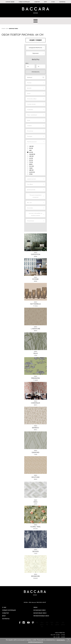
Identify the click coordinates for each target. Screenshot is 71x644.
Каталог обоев (10, 2)
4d (37, 622)
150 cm (31, 156)
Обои (35, 607)
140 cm (31, 146)
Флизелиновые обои (41, 616)
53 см (31, 148)
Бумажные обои (40, 610)
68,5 (30, 150)
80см (31, 164)
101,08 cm (32, 154)
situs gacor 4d (42, 624)
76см (31, 168)
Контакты (62, 2)
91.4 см (32, 166)
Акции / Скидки (35, 40)
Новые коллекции (24, 2)
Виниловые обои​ (40, 613)
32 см (31, 160)
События (37, 2)
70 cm (31, 162)
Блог (46, 2)
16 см (31, 158)
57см (31, 174)
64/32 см (32, 172)
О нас (53, 2)
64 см (31, 152)
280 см (31, 170)
